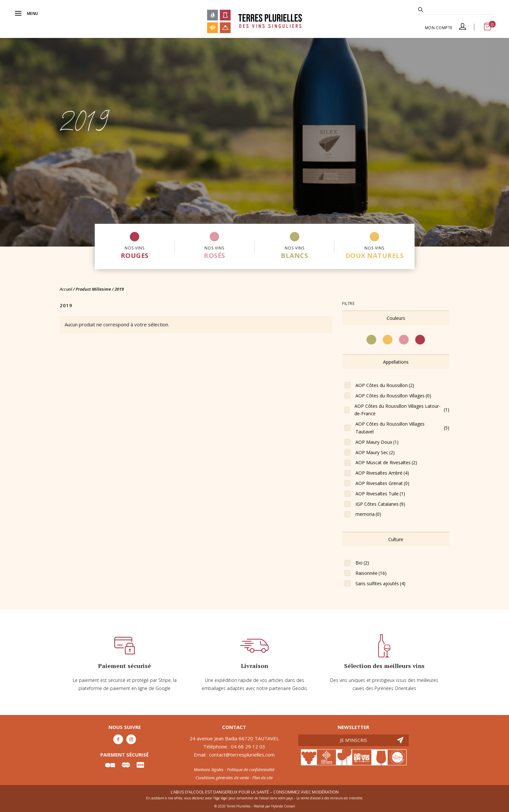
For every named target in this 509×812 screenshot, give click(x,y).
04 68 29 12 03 (248, 746)
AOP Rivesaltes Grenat (382, 483)
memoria (368, 514)
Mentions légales (209, 770)
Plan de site (262, 778)
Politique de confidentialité (251, 770)
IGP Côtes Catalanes (380, 504)
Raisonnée (371, 573)
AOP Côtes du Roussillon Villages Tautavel (402, 428)
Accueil (66, 289)
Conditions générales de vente (222, 778)
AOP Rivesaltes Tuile (380, 494)
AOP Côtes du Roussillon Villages (393, 396)
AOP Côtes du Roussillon (385, 385)
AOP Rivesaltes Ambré (382, 473)
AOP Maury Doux (377, 442)
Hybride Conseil (283, 806)
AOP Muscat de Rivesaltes (386, 463)
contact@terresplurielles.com (242, 755)
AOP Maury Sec (375, 453)
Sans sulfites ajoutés (380, 584)
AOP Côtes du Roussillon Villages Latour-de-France (402, 410)
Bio (362, 563)
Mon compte (446, 28)
